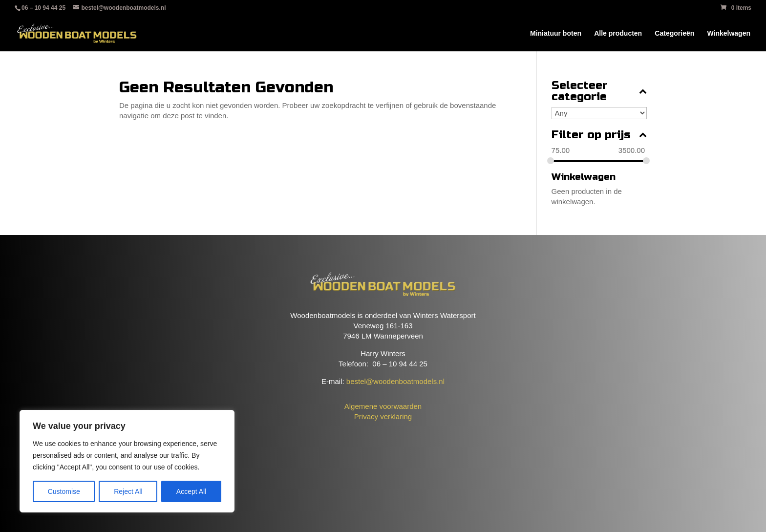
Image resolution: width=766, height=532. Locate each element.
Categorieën (674, 33)
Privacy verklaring (383, 416)
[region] (127, 461)
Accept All (191, 491)
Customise (64, 491)
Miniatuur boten (556, 33)
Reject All (128, 491)
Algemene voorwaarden (383, 406)
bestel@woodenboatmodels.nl (395, 381)
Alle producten (618, 33)
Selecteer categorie (599, 91)
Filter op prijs (599, 135)
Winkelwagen (729, 33)
